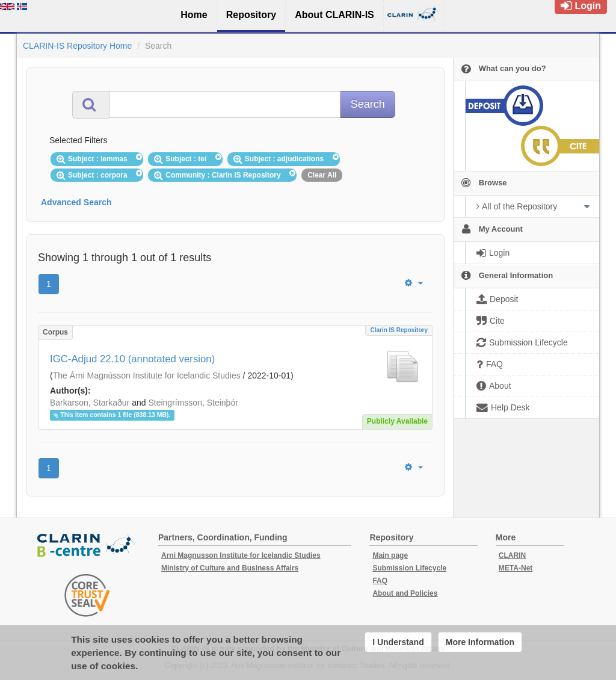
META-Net (516, 568)
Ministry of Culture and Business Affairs (230, 568)
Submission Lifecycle (409, 568)
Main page (390, 555)
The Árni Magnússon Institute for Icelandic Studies (147, 376)
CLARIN (512, 555)
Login (581, 6)
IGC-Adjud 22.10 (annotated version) (132, 359)
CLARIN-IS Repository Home (77, 46)
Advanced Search (76, 202)
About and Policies (405, 593)
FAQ (380, 581)
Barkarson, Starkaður (90, 403)
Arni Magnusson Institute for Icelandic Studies (241, 555)
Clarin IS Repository (399, 330)
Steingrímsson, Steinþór (193, 403)
